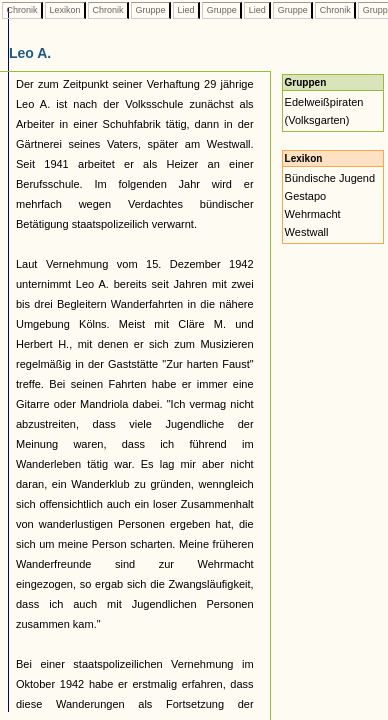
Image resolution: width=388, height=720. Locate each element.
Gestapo (306, 196)
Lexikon (65, 10)
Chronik (22, 10)
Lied (186, 10)
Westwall (307, 232)
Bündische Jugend (330, 178)
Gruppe (150, 10)
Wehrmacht (313, 214)
